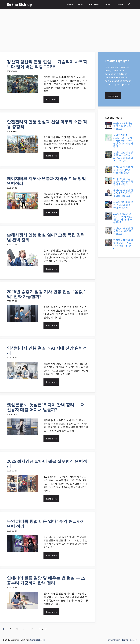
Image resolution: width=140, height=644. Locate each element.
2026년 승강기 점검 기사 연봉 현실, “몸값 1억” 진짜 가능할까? (46, 294)
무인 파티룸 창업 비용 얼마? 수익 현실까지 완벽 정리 (46, 524)
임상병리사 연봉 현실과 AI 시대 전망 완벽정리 (47, 350)
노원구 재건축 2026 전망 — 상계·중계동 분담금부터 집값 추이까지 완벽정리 (123, 141)
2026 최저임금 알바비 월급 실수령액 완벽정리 (47, 464)
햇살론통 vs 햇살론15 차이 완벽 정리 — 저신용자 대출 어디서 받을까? (46, 407)
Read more (51, 99)
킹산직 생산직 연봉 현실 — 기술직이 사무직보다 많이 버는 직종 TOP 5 (47, 64)
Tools (108, 4)
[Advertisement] (70, 29)
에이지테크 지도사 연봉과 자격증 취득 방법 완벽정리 (46, 181)
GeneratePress (37, 640)
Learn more (113, 96)
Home (70, 4)
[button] (129, 4)
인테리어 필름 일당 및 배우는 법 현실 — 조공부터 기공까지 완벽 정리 (46, 580)
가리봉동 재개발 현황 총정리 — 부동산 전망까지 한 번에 (123, 244)
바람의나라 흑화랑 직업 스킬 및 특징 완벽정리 (123, 126)
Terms (125, 640)
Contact (119, 4)
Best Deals (94, 4)
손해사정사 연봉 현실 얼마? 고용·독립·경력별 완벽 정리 (46, 237)
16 (32, 629)
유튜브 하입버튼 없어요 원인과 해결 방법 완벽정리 (123, 205)
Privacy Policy (113, 640)
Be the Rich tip (19, 4)
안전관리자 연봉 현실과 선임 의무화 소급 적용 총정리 (47, 124)
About (81, 4)
